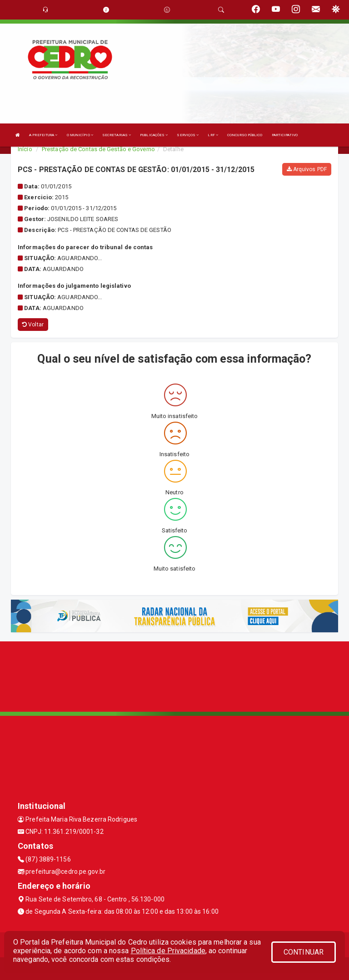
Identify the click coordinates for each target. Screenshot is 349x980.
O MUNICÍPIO (80, 135)
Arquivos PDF (307, 169)
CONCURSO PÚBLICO (245, 135)
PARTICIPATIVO (285, 135)
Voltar (33, 325)
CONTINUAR (304, 952)
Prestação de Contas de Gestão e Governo (98, 149)
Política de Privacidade (168, 951)
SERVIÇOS (188, 135)
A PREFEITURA (43, 135)
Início (25, 149)
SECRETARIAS (117, 135)
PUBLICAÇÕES (154, 135)
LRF (213, 135)
